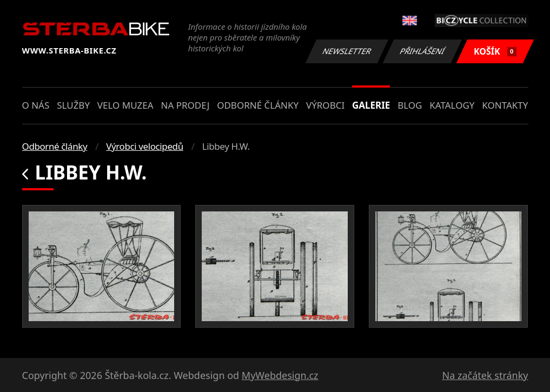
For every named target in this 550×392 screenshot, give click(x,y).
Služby (73, 105)
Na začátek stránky (485, 375)
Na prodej (185, 105)
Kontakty (505, 105)
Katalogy (452, 105)
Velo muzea (125, 105)
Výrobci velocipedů (145, 146)
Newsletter (347, 51)
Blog (410, 105)
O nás (36, 105)
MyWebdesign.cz (280, 375)
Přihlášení (423, 51)
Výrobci (325, 105)
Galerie (371, 105)
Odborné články (258, 105)
